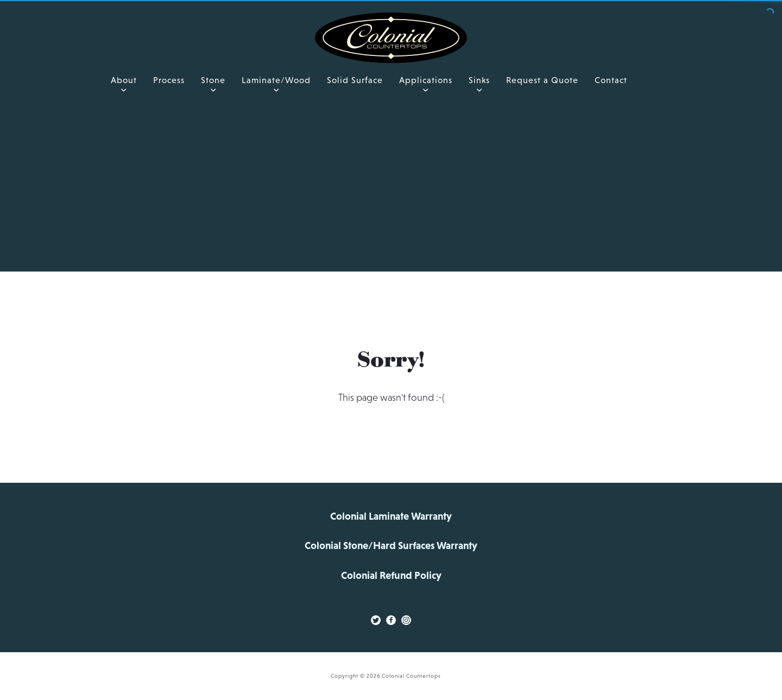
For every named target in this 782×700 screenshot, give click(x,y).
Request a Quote (542, 80)
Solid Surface (355, 80)
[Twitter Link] (376, 620)
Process (169, 80)
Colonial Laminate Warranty (391, 516)
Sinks (479, 80)
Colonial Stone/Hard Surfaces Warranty (391, 546)
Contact (611, 80)
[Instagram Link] (406, 620)
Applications (426, 80)
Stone (213, 80)
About (124, 80)
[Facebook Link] (391, 620)
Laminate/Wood (276, 80)
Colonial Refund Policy (391, 575)
